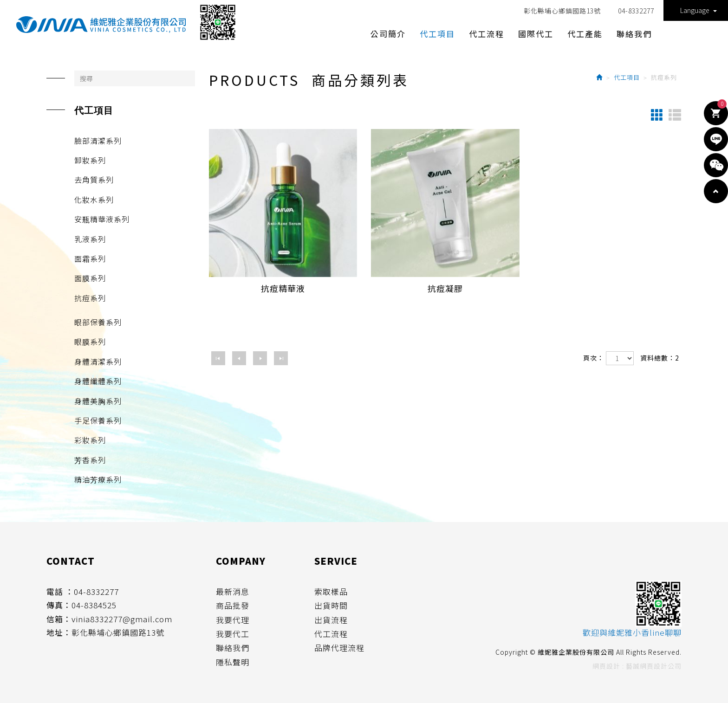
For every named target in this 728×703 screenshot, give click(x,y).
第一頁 (218, 358)
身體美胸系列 (98, 401)
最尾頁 (281, 358)
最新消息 (233, 592)
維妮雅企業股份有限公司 (101, 25)
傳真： (59, 605)
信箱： (59, 619)
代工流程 (331, 634)
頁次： (594, 358)
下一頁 (260, 358)
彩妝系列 (90, 440)
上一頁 (239, 358)
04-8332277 (636, 11)
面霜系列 (90, 258)
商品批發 (233, 606)
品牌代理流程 (339, 648)
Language (699, 10)
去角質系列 (94, 180)
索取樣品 (331, 592)
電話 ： (60, 592)
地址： (59, 632)
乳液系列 (90, 239)
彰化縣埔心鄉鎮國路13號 (562, 11)
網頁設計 (606, 666)
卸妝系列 (90, 160)
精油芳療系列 (98, 479)
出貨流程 (331, 620)
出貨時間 (331, 606)
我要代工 (233, 634)
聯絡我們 (233, 648)
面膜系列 (90, 278)
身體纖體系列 (98, 381)
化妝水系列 (94, 200)
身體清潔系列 (98, 361)
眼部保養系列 (98, 322)
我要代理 (233, 620)
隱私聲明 (233, 662)
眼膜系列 (90, 342)
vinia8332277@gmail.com (122, 619)
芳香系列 (90, 460)
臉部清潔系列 (98, 141)
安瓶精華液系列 (102, 219)
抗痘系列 (90, 298)
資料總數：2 (660, 358)
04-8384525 (94, 605)
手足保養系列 (98, 420)
